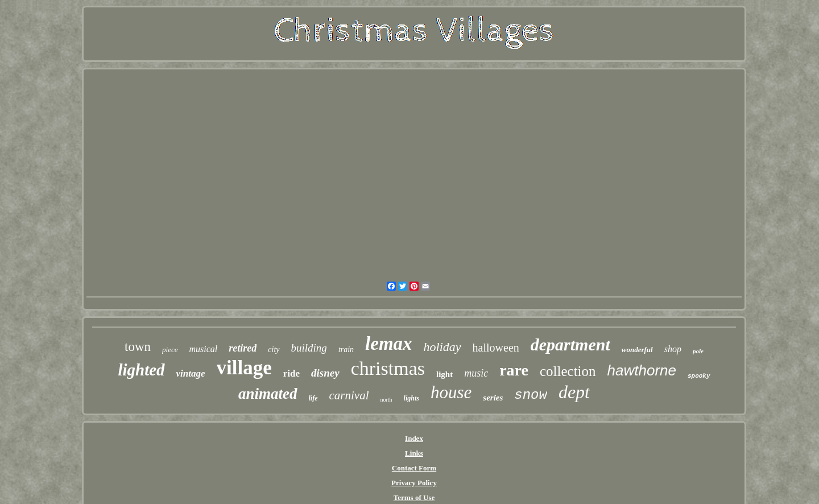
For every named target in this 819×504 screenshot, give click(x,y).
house (451, 392)
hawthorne (642, 370)
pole (698, 351)
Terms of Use (414, 497)
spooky (699, 376)
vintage (191, 373)
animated (268, 394)
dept (574, 392)
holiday (442, 347)
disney (325, 373)
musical (204, 349)
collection (568, 371)
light (444, 374)
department (570, 344)
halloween (496, 348)
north (386, 400)
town (138, 347)
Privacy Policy (414, 483)
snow (531, 395)
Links (414, 453)
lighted (141, 370)
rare (514, 370)
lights (411, 398)
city (274, 350)
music (476, 373)
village (244, 368)
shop (673, 349)
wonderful (637, 350)
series (493, 398)
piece (170, 350)
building (309, 348)
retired (243, 348)
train (346, 350)
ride (291, 373)
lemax (388, 344)
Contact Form (414, 468)
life (313, 398)
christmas (388, 368)
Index (414, 438)
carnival (349, 395)
